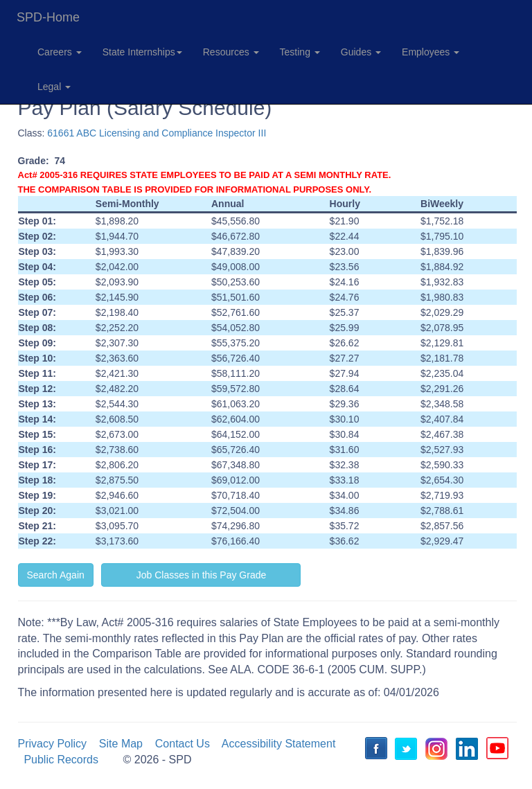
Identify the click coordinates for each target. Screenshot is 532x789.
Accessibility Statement (279, 744)
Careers (60, 52)
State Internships (142, 52)
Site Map (121, 744)
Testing (300, 52)
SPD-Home (48, 17)
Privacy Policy (53, 744)
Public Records (61, 760)
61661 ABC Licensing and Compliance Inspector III (157, 133)
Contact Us (183, 744)
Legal (54, 87)
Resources (231, 52)
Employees (431, 52)
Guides (361, 52)
